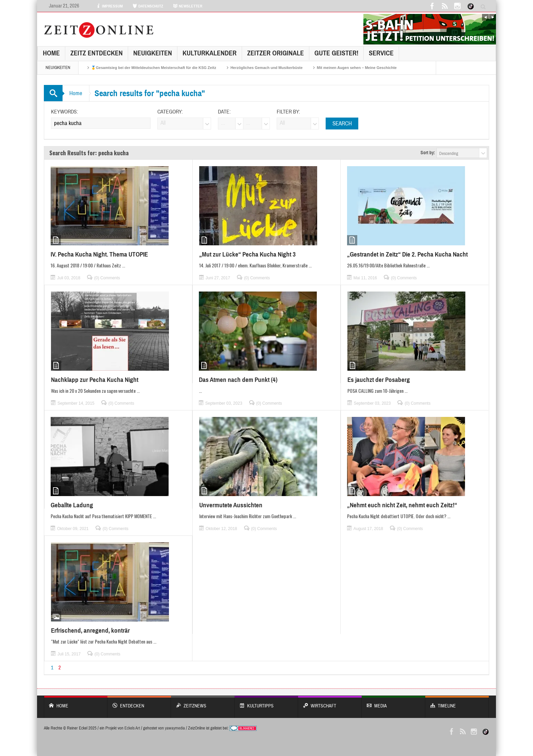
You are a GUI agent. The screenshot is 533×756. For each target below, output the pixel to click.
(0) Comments (107, 278)
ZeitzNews (203, 702)
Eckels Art (132, 728)
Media (393, 702)
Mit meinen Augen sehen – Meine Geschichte (357, 68)
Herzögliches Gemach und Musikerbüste (266, 68)
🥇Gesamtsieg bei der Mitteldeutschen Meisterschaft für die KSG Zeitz (154, 68)
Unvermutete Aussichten (231, 505)
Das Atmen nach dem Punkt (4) (238, 380)
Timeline (457, 702)
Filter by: (288, 112)
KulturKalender (210, 53)
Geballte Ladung (72, 505)
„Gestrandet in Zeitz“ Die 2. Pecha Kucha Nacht (407, 254)
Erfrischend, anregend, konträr (90, 630)
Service (381, 53)
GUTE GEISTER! (336, 53)
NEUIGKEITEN (153, 53)
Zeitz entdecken (97, 53)
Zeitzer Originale (276, 53)
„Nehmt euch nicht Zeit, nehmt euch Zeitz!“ (402, 505)
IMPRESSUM (109, 6)
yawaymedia (175, 728)
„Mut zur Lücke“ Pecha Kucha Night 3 (247, 254)
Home (51, 53)
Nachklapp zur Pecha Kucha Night (95, 380)
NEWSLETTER (188, 6)
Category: (170, 112)
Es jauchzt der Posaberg (379, 380)
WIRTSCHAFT (330, 702)
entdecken (139, 702)
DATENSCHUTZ (148, 6)
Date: (224, 112)
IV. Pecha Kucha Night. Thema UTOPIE (99, 254)
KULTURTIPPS (266, 702)
